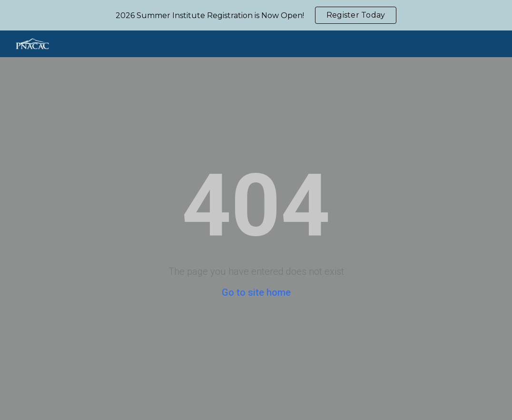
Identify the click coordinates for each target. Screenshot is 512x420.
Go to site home (256, 292)
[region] (256, 15)
